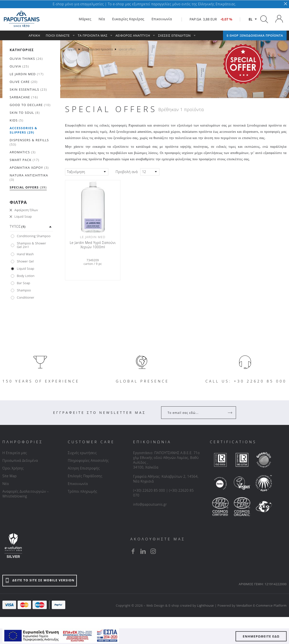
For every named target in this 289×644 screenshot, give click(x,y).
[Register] (230, 413)
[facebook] (133, 551)
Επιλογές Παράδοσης (85, 476)
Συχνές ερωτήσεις (82, 453)
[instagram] (153, 551)
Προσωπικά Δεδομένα (20, 460)
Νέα (6, 484)
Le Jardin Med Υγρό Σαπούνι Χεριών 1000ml (93, 245)
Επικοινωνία (78, 484)
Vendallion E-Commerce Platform (261, 605)
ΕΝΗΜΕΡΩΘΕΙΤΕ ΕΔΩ (261, 636)
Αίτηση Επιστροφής (84, 468)
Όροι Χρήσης (13, 468)
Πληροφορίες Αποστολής (88, 460)
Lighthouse (205, 605)
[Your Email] (195, 413)
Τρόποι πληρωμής (82, 491)
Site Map (10, 476)
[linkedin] (143, 551)
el (250, 19)
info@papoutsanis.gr (150, 504)
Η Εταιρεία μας (15, 453)
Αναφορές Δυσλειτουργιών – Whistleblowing (26, 494)
